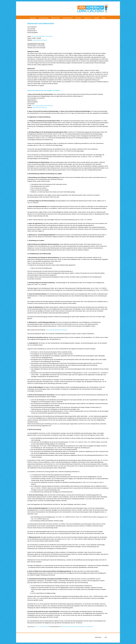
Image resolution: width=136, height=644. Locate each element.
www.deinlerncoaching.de (40, 40)
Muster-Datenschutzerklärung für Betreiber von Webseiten (77, 627)
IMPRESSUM (98, 637)
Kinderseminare (68, 18)
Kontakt (96, 18)
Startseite (33, 18)
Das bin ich (88, 18)
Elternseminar (55, 18)
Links (103, 18)
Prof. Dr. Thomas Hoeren (42, 627)
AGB (106, 637)
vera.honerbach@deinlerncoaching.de (42, 36)
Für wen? (78, 18)
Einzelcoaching (44, 18)
